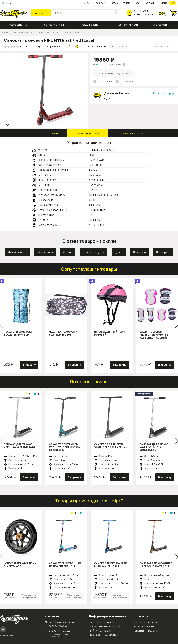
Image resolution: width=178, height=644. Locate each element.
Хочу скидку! (105, 82)
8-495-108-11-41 (143, 11)
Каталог (41, 13)
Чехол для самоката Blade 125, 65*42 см (18, 333)
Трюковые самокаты (54, 25)
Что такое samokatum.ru (104, 622)
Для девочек (45, 252)
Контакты (150, 3)
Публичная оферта (101, 631)
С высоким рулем (93, 252)
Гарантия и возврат (146, 631)
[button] (7, 124)
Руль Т (119, 252)
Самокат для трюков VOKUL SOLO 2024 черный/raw (154, 447)
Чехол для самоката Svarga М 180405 (63, 333)
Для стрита (163, 252)
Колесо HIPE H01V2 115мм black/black (20, 565)
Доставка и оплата (145, 622)
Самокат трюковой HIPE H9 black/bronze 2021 (156, 565)
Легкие (68, 252)
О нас (87, 3)
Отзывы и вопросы (131, 133)
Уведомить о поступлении (113, 73)
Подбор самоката (17, 25)
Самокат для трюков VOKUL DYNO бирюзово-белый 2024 (64, 447)
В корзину (29, 365)
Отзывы (168, 3)
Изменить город (163, 93)
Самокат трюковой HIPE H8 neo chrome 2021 (65, 565)
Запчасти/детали (128, 25)
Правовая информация (103, 635)
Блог (138, 3)
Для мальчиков (17, 252)
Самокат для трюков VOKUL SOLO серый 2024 (19, 446)
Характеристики (88, 133)
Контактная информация (105, 626)
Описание (52, 133)
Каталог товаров (144, 626)
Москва (8, 3)
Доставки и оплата (120, 3)
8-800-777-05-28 (144, 15)
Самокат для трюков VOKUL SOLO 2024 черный (111, 446)
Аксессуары (160, 25)
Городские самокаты (92, 25)
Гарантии (100, 3)
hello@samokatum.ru (59, 622)
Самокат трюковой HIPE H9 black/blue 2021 (111, 565)
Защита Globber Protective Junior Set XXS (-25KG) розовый (155, 335)
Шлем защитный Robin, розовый (110, 333)
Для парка (139, 252)
